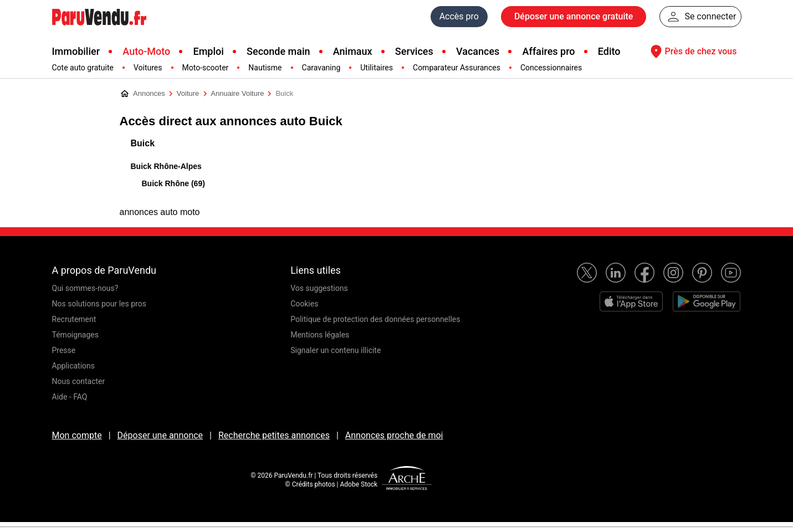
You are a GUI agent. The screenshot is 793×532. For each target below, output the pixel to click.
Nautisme (265, 68)
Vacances (478, 51)
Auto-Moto (146, 51)
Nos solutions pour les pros (99, 304)
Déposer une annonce (160, 435)
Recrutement (74, 319)
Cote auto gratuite (83, 68)
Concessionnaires (551, 68)
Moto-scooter (206, 68)
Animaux (353, 51)
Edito (609, 51)
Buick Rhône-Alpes (166, 166)
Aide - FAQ (70, 397)
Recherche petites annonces (274, 435)
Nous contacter (79, 381)
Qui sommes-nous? (85, 288)
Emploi (208, 51)
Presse (64, 350)
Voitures (148, 68)
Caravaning (321, 68)
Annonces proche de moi (394, 435)
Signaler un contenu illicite (336, 350)
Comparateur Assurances (457, 68)
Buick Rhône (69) (173, 183)
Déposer (574, 17)
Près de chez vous (692, 52)
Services (414, 51)
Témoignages (76, 335)
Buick (143, 143)
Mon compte (77, 435)
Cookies (304, 304)
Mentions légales (320, 335)
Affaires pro (549, 51)
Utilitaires (377, 68)
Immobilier (76, 51)
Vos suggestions (319, 288)
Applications (74, 366)
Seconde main (278, 51)
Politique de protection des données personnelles (375, 319)
